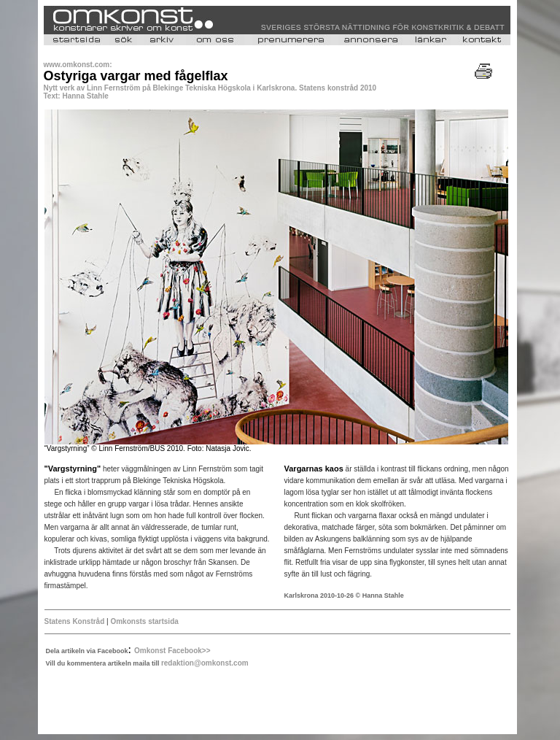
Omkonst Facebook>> (172, 651)
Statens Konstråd (75, 621)
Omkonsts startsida (144, 621)
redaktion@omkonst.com (205, 663)
